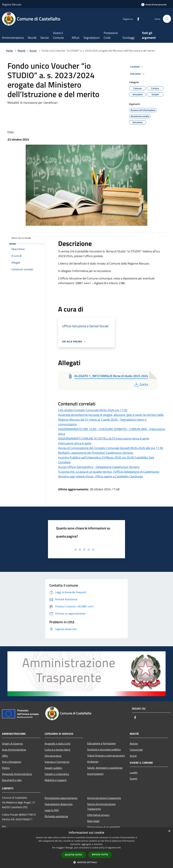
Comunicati (136, 750)
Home (9, 51)
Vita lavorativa (53, 756)
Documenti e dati (12, 780)
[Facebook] (137, 19)
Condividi (137, 67)
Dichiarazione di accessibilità (104, 827)
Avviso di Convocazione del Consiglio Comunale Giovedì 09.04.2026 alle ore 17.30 (111, 448)
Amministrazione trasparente (104, 798)
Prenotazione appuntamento (61, 798)
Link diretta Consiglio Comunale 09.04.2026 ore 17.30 (93, 410)
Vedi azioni (138, 74)
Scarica (141, 384)
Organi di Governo (12, 744)
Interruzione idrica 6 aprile (75, 443)
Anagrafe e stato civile (57, 744)
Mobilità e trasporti (56, 780)
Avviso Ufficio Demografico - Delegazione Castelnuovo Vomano (99, 467)
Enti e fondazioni (12, 762)
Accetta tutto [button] (73, 855)
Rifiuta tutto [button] (100, 855)
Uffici (5, 756)
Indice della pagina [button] (21, 238)
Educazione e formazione (101, 743)
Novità (22, 51)
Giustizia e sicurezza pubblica (104, 749)
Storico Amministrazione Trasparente (101, 806)
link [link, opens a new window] (119, 848)
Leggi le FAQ (52, 810)
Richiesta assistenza (56, 816)
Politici (6, 768)
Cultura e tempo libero (57, 750)
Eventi (133, 779)
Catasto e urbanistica (57, 774)
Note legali (93, 821)
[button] (86, 862)
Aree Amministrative (14, 750)
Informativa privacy (98, 815)
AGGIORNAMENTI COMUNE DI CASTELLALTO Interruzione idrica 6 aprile (104, 438)
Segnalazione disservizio (59, 804)
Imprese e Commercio (57, 762)
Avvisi (33, 51)
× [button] (169, 831)
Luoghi (134, 772)
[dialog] (86, 848)
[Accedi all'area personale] (154, 4)
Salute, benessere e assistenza (105, 768)
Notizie (134, 744)
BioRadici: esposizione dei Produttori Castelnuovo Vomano (96, 453)
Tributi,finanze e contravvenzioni (106, 756)
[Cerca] (167, 19)
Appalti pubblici (53, 768)
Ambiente (93, 762)
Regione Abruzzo (12, 4)
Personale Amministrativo (17, 774)
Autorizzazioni (95, 774)
